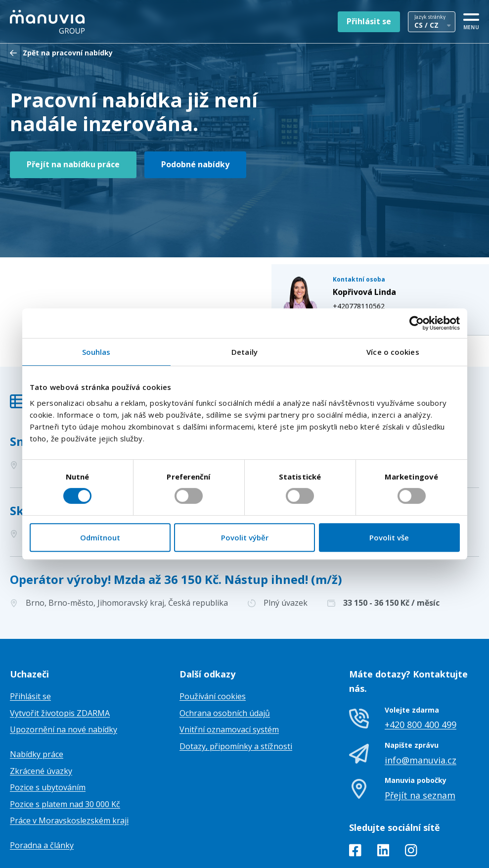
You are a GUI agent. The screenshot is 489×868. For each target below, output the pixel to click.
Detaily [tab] (244, 352)
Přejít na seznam (420, 746)
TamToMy (462, 852)
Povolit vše (389, 537)
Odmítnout (100, 537)
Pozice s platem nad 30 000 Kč (65, 755)
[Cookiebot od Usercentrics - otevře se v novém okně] (417, 323)
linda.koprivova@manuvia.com (391, 251)
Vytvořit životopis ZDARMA (60, 664)
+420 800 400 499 (421, 675)
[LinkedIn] (383, 803)
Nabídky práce (37, 705)
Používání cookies (213, 647)
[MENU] (471, 20)
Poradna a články (42, 796)
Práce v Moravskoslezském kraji (69, 772)
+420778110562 (369, 240)
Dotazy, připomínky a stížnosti (236, 697)
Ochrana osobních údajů (225, 664)
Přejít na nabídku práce (73, 164)
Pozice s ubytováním (48, 738)
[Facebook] (355, 803)
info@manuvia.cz (421, 711)
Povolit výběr (245, 537)
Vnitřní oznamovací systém (229, 680)
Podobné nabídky (195, 164)
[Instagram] (411, 803)
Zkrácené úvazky (41, 722)
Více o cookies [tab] (393, 352)
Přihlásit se (369, 21)
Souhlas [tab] (96, 352)
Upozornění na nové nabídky (64, 680)
